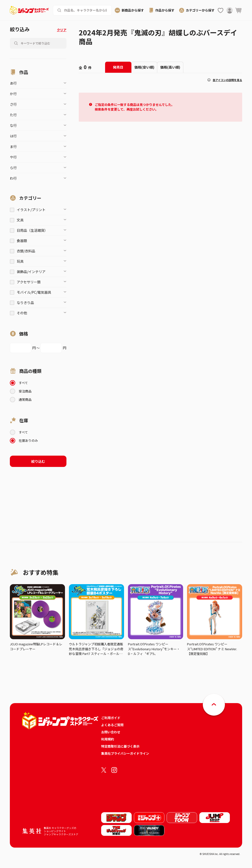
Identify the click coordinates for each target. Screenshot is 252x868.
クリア (62, 30)
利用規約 (108, 739)
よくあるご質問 (112, 725)
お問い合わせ (111, 732)
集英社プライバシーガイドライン (125, 753)
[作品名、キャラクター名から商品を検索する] (86, 10)
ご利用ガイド (111, 718)
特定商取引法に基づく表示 (120, 746)
